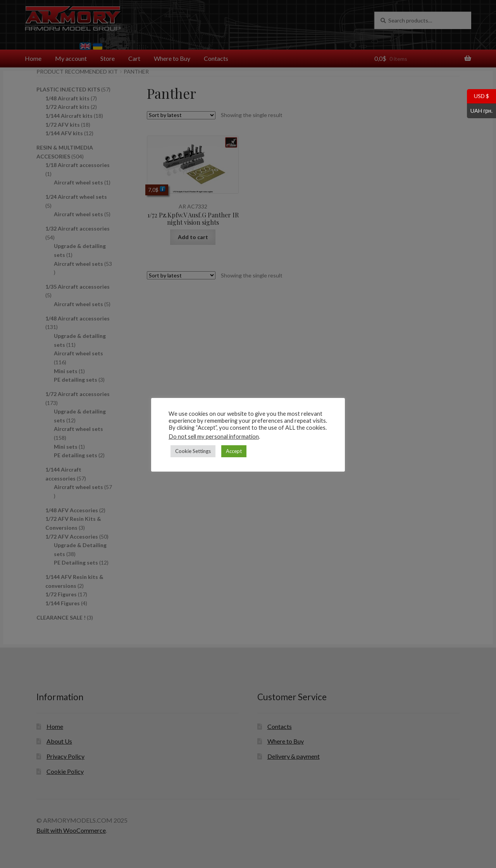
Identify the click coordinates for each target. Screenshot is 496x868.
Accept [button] (234, 451)
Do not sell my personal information (214, 437)
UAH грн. (480, 111)
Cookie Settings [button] (193, 451)
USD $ (478, 96)
